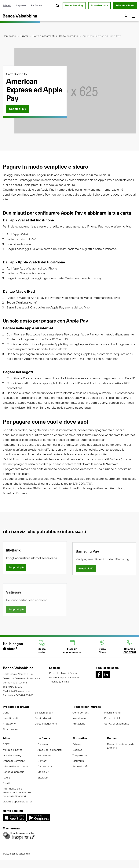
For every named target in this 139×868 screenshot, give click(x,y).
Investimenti (10, 718)
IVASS (7, 778)
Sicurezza (78, 761)
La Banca (37, 6)
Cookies (77, 750)
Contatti (42, 761)
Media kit (43, 772)
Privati (7, 6)
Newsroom (44, 755)
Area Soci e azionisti (50, 750)
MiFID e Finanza (12, 750)
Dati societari (45, 767)
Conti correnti (81, 713)
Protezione (9, 724)
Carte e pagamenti (44, 36)
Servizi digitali (43, 718)
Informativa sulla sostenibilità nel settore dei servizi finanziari (17, 792)
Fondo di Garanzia (13, 772)
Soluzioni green (44, 713)
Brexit (6, 783)
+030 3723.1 (15, 687)
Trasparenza (80, 755)
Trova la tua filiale (59, 682)
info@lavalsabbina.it (21, 691)
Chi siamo (43, 744)
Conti (6, 713)
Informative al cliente (15, 767)
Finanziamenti (11, 729)
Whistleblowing (12, 755)
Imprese (21, 6)
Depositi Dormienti (14, 761)
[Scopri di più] (18, 109)
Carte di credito (69, 36)
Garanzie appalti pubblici (17, 802)
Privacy (77, 744)
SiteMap (43, 778)
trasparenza (83, 412)
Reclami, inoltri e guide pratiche (121, 746)
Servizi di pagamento (117, 724)
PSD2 (6, 744)
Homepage (9, 36)
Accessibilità (80, 767)
